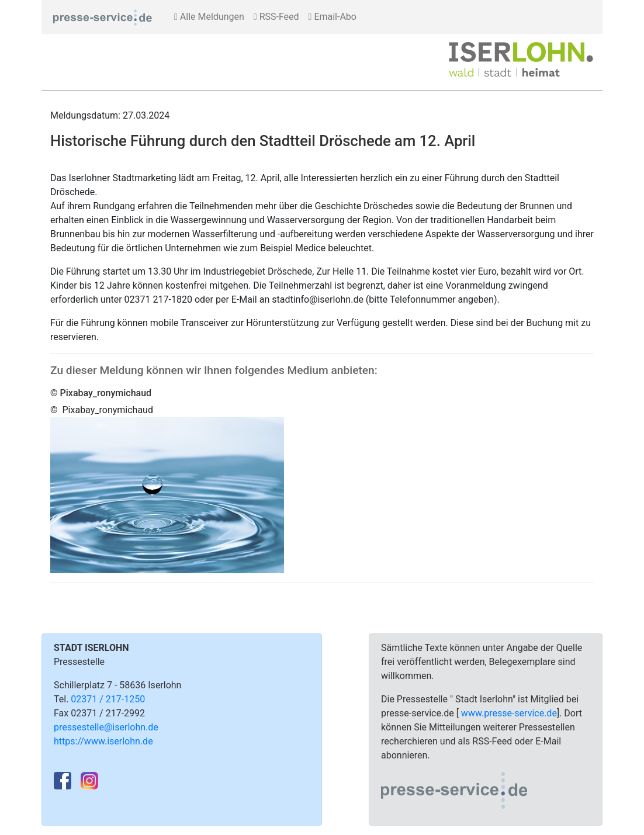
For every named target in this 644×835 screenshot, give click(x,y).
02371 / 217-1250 (108, 699)
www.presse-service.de (509, 713)
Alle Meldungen (209, 17)
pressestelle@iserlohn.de (106, 727)
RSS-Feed (276, 17)
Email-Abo (333, 17)
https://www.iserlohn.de (103, 741)
